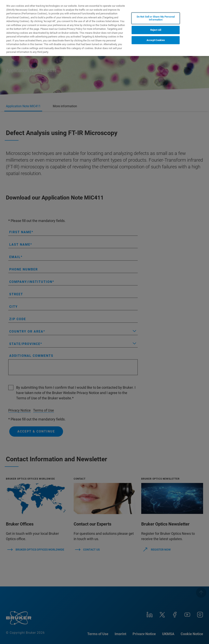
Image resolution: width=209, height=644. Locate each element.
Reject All (156, 30)
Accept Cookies (156, 40)
